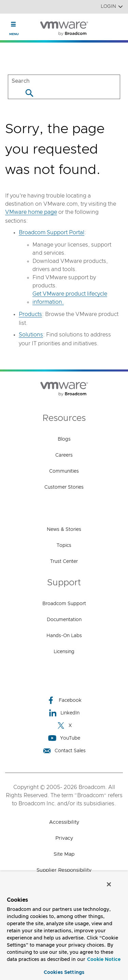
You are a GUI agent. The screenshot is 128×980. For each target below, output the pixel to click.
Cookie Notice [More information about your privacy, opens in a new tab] (104, 960)
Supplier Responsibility (64, 870)
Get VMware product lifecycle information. (70, 298)
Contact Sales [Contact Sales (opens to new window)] (64, 751)
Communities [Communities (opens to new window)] (64, 471)
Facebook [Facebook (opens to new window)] (64, 700)
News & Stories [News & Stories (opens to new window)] (64, 529)
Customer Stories (64, 487)
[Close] (109, 884)
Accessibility (64, 822)
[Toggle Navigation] (13, 24)
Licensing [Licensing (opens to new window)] (64, 652)
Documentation (64, 620)
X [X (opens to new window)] (64, 725)
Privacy (64, 838)
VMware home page (31, 212)
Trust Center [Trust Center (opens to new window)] (64, 562)
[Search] (29, 93)
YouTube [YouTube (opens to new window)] (64, 738)
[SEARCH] (64, 81)
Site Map (64, 854)
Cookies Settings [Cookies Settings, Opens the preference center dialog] (64, 973)
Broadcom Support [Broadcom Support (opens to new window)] (64, 604)
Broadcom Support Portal (52, 233)
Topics (64, 546)
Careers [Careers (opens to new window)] (64, 455)
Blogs (64, 439)
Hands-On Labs (64, 636)
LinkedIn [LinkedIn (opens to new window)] (64, 713)
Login (112, 7)
